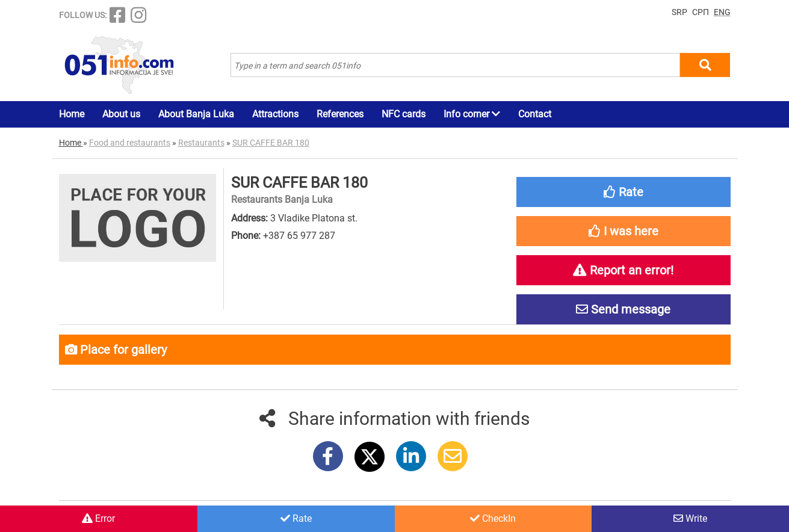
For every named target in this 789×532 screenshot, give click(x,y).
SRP (679, 12)
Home (72, 114)
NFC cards (404, 114)
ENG (722, 12)
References (340, 114)
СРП (701, 12)
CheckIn (493, 518)
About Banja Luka (196, 114)
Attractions (275, 114)
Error (98, 518)
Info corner (472, 114)
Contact (535, 114)
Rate (296, 518)
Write (690, 518)
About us (121, 114)
